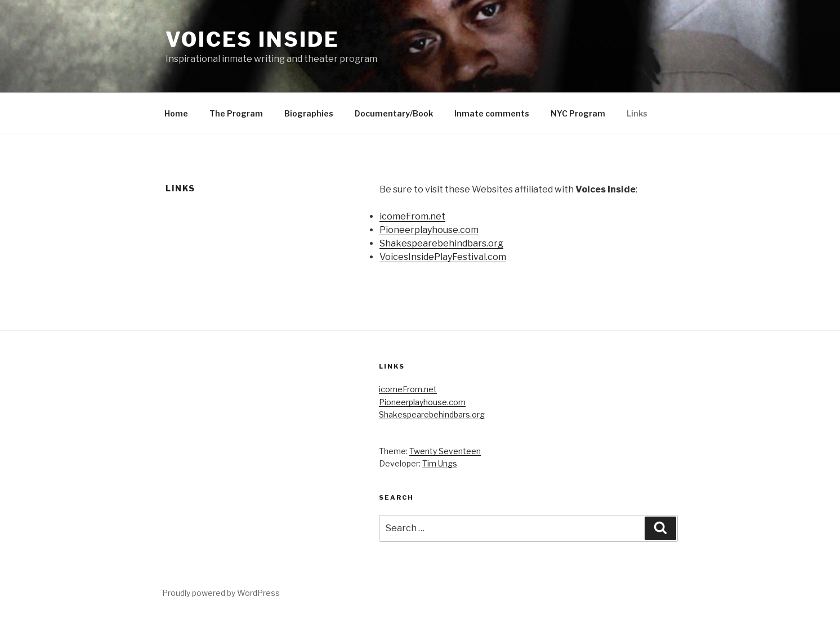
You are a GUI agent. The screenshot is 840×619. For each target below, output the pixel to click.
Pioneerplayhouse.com (429, 230)
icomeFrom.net (412, 216)
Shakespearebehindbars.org (441, 243)
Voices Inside (252, 39)
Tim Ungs (440, 463)
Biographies (309, 113)
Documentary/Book (394, 113)
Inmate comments (492, 113)
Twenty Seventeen (445, 451)
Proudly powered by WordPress (221, 593)
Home (176, 113)
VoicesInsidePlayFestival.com (443, 257)
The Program (236, 113)
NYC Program (578, 113)
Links (637, 113)
